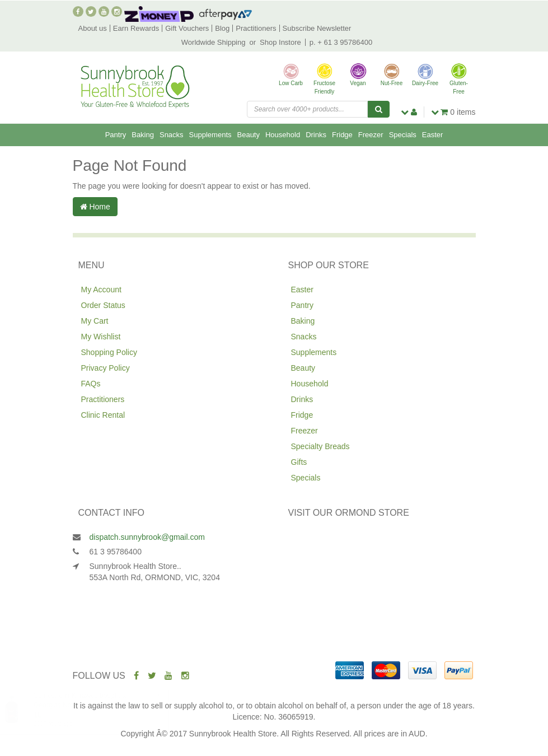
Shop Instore (280, 42)
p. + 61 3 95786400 (341, 42)
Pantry (116, 135)
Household (283, 135)
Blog (222, 28)
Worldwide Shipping (214, 42)
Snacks (172, 135)
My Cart (95, 321)
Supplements (210, 135)
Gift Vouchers (187, 28)
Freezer (371, 135)
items (453, 112)
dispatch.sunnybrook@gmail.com (147, 537)
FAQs (91, 384)
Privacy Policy (106, 368)
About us (93, 28)
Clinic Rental (103, 415)
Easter (433, 135)
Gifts (299, 462)
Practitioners (256, 28)
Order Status (103, 305)
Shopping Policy (109, 352)
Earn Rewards (136, 28)
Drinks (316, 135)
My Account (101, 290)
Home (95, 207)
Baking (143, 135)
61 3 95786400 (116, 552)
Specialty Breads (320, 446)
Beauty (249, 135)
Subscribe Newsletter (317, 28)
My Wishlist (101, 337)
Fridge (342, 135)
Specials (403, 135)
